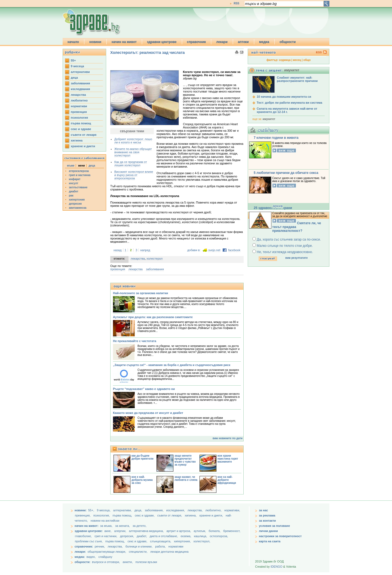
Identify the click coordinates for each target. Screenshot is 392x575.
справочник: (84, 546)
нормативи (79, 106)
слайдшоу (105, 557)
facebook (234, 250)
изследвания (80, 89)
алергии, (121, 531)
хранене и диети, (212, 515)
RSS (236, 3)
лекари (222, 42)
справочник (197, 42)
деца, (139, 510)
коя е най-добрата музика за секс (142, 480)
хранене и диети (83, 146)
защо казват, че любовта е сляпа (186, 478)
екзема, (186, 536)
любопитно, (214, 510)
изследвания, (176, 510)
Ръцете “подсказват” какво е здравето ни (144, 389)
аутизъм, (200, 531)
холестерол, (202, 541)
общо (307, 60)
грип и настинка (80, 175)
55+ (73, 60)
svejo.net (214, 250)
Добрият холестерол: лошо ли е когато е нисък (133, 141)
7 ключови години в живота (276, 138)
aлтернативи (80, 72)
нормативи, (232, 510)
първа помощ (81, 123)
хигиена (77, 140)
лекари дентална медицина (169, 552)
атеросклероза (79, 171)
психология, (102, 515)
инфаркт (75, 179)
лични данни (268, 531)
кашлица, (201, 536)
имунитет (269, 119)
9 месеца (77, 66)
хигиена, (191, 515)
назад (118, 250)
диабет (74, 191)
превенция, (83, 515)
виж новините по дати (228, 438)
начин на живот (124, 42)
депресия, (127, 536)
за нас (263, 510)
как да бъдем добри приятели (143, 457)
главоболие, (84, 536)
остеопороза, (219, 536)
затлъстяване (78, 187)
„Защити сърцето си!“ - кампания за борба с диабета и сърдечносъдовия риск (172, 365)
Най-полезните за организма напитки (140, 293)
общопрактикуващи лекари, (107, 552)
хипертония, (183, 541)
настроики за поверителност (280, 536)
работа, (160, 546)
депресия (75, 204)
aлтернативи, (123, 510)
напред (145, 250)
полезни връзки (146, 562)
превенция (79, 112)
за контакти (267, 521)
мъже (71, 166)
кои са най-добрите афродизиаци (227, 480)
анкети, (128, 562)
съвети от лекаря (84, 135)
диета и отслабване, (164, 536)
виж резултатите (296, 258)
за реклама (267, 515)
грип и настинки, (106, 536)
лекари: (80, 552)
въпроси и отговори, (106, 562)
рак (71, 196)
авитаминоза (78, 208)
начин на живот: (87, 526)
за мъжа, (106, 526)
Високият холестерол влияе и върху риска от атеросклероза (134, 175)
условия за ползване (274, 526)
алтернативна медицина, (147, 531)
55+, (92, 510)
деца (74, 78)
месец (297, 60)
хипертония (77, 200)
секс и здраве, (145, 515)
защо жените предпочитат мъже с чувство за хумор (185, 460)
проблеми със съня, (89, 541)
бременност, (232, 531)
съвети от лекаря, (170, 515)
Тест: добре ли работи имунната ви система (290, 103)
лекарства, (195, 510)
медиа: (80, 557)
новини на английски (105, 521)
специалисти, (138, 552)
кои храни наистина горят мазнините (228, 459)
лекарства (78, 95)
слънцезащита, (161, 541)
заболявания (80, 83)
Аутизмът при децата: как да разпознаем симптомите (153, 317)
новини (95, 42)
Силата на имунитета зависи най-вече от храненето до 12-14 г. (287, 110)
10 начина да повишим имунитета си (284, 97)
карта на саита (270, 541)
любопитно (79, 100)
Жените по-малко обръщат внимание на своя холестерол (133, 152)
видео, (91, 557)
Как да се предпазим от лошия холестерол (131, 164)
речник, (100, 546)
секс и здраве (81, 129)
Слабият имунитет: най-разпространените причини (297, 79)
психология (79, 118)
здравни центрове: (89, 531)
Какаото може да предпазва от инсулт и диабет (148, 413)
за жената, (122, 526)
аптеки (243, 42)
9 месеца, (104, 510)
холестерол (154, 259)
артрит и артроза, (179, 531)
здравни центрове (162, 42)
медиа (264, 42)
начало (73, 42)
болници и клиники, (139, 546)
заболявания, (155, 510)
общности (288, 42)
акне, (108, 531)
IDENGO (276, 567)
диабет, (142, 536)
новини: (81, 510)
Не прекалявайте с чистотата (135, 341)
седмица (285, 60)
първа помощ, (123, 515)
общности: (82, 562)
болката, (215, 531)
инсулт (73, 183)
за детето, (140, 526)
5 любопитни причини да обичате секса (286, 173)
